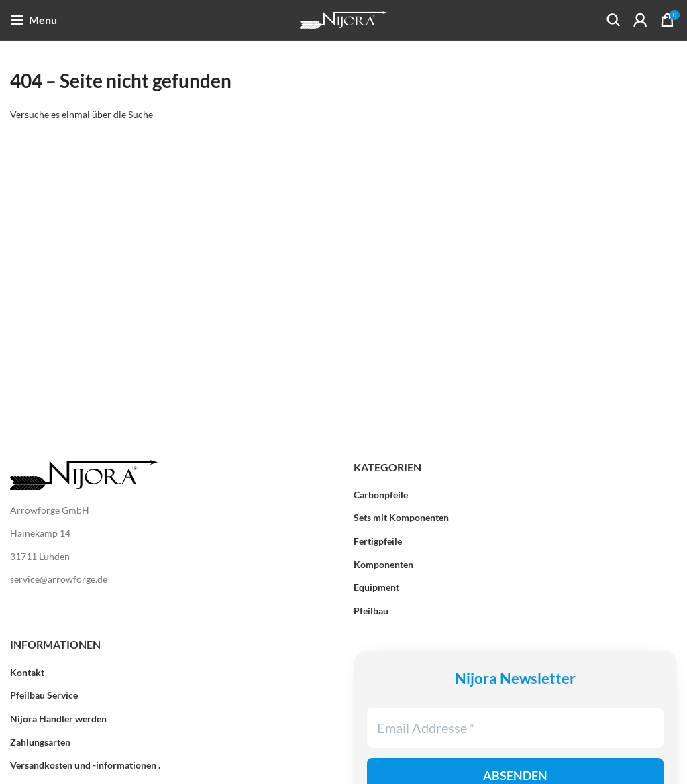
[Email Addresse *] (515, 728)
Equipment (376, 587)
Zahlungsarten (40, 742)
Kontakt (27, 672)
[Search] (613, 20)
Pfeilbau (371, 611)
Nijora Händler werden (58, 719)
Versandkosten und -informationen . (85, 765)
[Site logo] (343, 19)
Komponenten (383, 564)
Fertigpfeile (378, 541)
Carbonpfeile (381, 495)
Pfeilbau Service (44, 695)
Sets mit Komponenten (401, 517)
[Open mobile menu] (34, 20)
